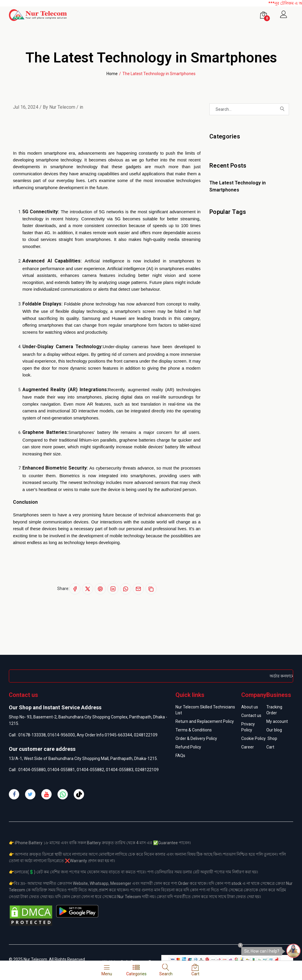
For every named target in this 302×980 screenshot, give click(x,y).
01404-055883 (120, 770)
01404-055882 (90, 770)
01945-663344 (118, 735)
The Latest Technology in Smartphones (238, 186)
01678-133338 (32, 735)
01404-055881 (61, 770)
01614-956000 (61, 735)
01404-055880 (32, 770)
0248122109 (146, 735)
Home (112, 74)
